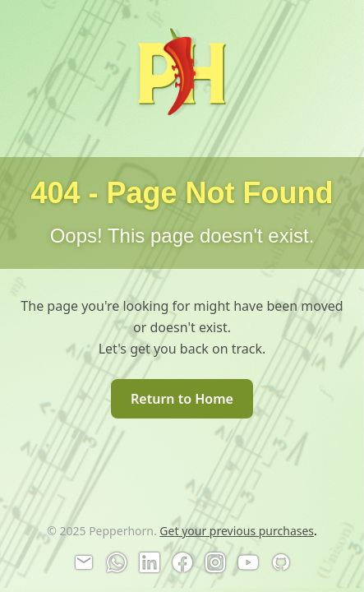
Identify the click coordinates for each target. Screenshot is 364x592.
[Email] (84, 562)
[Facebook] (182, 562)
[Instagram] (215, 562)
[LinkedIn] (150, 562)
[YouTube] (248, 562)
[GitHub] (281, 562)
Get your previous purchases (237, 531)
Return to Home (182, 399)
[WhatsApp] (117, 562)
